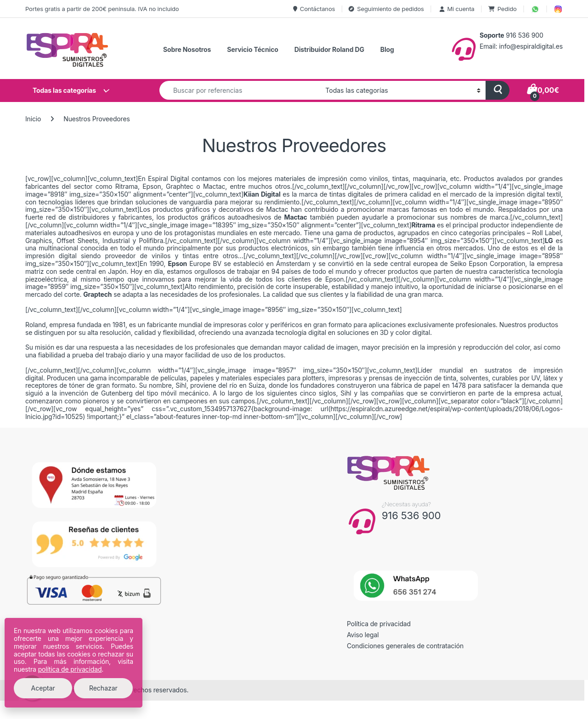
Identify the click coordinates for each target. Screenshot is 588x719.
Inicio (33, 119)
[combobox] (240, 90)
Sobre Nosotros (187, 49)
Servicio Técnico (252, 49)
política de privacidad (70, 669)
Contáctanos (314, 9)
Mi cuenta (456, 9)
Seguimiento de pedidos (386, 9)
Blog (387, 49)
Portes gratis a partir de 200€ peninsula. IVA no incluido (102, 9)
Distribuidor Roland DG (329, 49)
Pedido (503, 9)
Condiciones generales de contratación (405, 646)
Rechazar (103, 688)
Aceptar (43, 688)
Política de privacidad (379, 624)
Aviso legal (363, 635)
